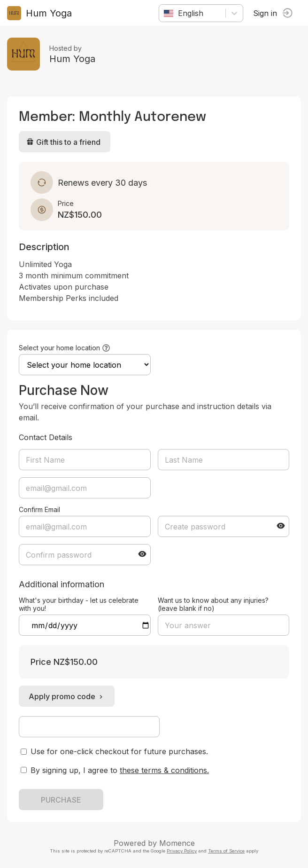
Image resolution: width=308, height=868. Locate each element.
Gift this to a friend (63, 142)
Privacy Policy (182, 851)
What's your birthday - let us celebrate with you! (79, 604)
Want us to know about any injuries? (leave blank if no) (213, 604)
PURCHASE (61, 800)
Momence (177, 843)
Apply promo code (67, 696)
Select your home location (59, 348)
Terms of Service (226, 851)
